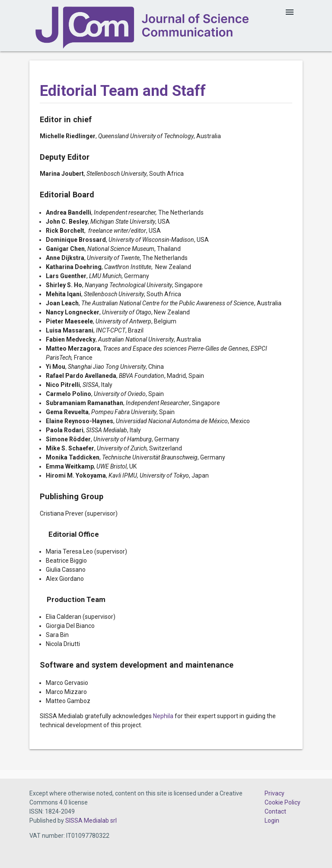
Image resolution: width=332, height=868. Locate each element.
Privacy (275, 793)
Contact (275, 811)
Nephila (163, 716)
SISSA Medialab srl (91, 820)
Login (272, 820)
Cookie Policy (283, 802)
